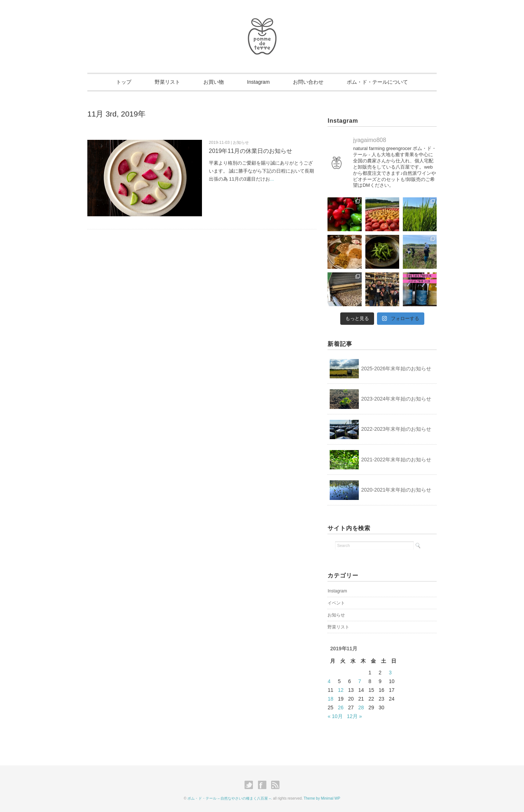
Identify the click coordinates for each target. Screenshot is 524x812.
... (272, 179)
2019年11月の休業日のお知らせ (251, 151)
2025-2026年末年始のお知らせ (396, 368)
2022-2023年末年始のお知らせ (396, 429)
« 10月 (335, 716)
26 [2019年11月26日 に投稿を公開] (341, 707)
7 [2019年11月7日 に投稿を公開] (360, 681)
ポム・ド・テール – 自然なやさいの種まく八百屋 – (229, 798)
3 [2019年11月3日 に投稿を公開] (390, 673)
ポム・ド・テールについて (377, 82)
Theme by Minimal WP (322, 798)
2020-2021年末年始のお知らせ (396, 490)
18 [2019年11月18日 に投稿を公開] (330, 699)
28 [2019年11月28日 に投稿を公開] (361, 707)
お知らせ (336, 615)
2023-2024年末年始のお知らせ (396, 399)
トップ (124, 82)
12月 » (354, 716)
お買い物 (214, 82)
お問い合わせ (308, 82)
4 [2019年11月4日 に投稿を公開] (329, 681)
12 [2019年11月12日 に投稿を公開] (341, 690)
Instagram (258, 82)
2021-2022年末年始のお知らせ (396, 460)
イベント (336, 603)
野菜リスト (167, 82)
